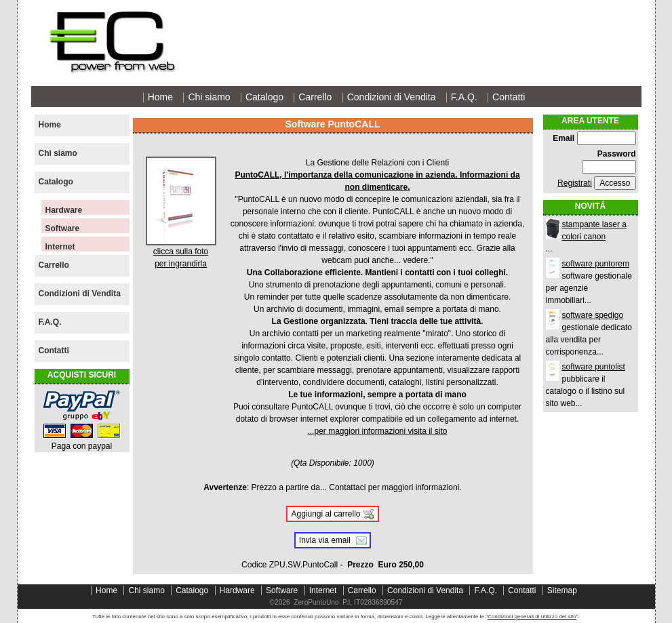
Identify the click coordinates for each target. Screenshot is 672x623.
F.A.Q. (464, 97)
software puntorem (596, 264)
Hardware (64, 210)
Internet (60, 247)
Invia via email (325, 540)
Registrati (575, 183)
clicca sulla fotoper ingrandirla (181, 253)
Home (160, 97)
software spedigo (593, 315)
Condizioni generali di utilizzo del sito (532, 617)
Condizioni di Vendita (392, 97)
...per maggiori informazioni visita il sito (377, 431)
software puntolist (594, 367)
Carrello (315, 97)
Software (63, 228)
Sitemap (562, 590)
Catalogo (264, 97)
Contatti (509, 97)
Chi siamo (209, 97)
